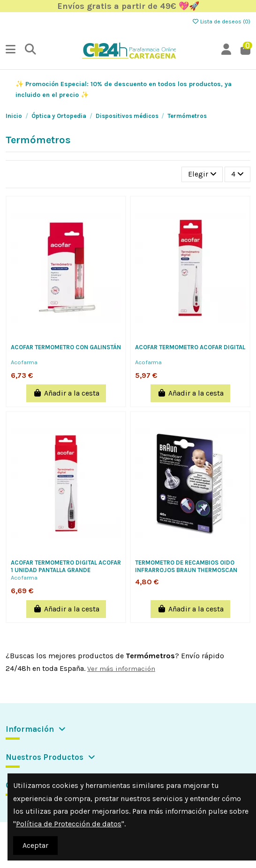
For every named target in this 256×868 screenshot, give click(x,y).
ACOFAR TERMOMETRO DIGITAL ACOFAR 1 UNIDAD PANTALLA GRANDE (66, 566)
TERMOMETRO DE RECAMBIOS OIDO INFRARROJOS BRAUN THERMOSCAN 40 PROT (186, 570)
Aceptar (35, 845)
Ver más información (121, 669)
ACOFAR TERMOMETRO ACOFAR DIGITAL (190, 347)
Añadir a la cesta (66, 393)
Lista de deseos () (221, 22)
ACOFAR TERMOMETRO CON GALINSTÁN (66, 347)
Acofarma (24, 362)
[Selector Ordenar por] (202, 174)
